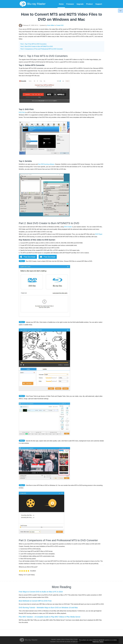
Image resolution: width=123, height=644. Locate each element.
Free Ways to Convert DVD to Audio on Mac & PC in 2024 (41, 592)
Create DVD (60, 25)
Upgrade (80, 4)
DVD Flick (22, 112)
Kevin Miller (51, 25)
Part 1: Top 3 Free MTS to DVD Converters (34, 44)
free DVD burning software (46, 164)
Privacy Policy (69, 639)
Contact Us (77, 639)
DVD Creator (68, 227)
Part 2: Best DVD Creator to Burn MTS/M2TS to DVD (37, 46)
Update (59, 639)
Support (99, 4)
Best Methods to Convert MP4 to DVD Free (35, 601)
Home (61, 4)
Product (90, 4)
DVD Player (99, 234)
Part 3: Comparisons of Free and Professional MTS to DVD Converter (42, 49)
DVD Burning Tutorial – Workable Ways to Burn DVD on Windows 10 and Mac (48, 608)
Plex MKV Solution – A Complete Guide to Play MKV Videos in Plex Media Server (50, 617)
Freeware (70, 4)
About (63, 639)
